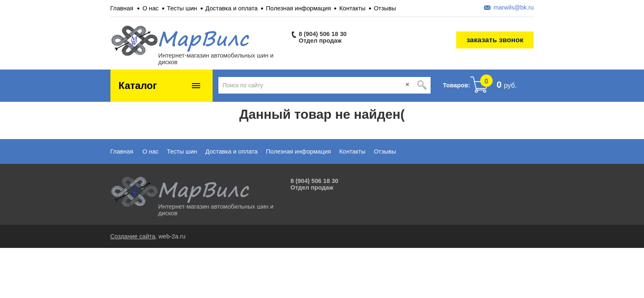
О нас (150, 8)
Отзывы (385, 8)
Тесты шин (182, 8)
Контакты (352, 8)
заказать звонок (495, 40)
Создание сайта (133, 236)
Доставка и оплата (232, 8)
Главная (122, 8)
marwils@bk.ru (514, 7)
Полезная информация (298, 8)
